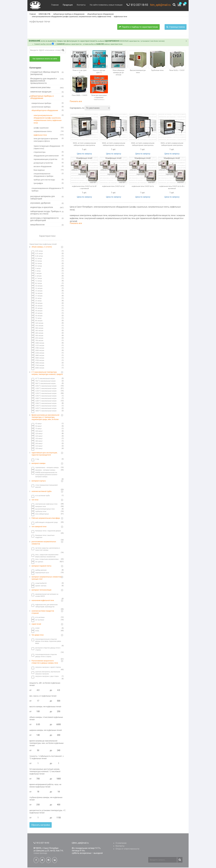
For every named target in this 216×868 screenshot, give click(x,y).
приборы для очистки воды (49, 180)
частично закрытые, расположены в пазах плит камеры (46, 549)
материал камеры (39, 464)
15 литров (37, 291)
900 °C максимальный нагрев (44, 384)
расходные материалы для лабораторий (47, 198)
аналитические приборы (48, 107)
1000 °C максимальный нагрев (44, 399)
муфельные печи (120, 17)
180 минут (37, 442)
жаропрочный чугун (40, 573)
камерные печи (39, 507)
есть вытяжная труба (41, 496)
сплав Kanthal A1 (39, 584)
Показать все (76, 102)
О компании (121, 844)
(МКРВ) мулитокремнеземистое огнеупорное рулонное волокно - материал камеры (45, 475)
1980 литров (38, 348)
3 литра (36, 269)
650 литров (37, 339)
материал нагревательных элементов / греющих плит (47, 578)
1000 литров (38, 343)
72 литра (37, 319)
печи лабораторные (40, 514)
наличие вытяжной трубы (42, 492)
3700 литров (38, 361)
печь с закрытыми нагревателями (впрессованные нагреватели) (45, 556)
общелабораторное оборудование (100, 14)
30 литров (37, 304)
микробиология (47, 225)
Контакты (80, 5)
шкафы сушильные (49, 128)
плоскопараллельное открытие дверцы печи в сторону (44, 656)
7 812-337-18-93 (137, 5)
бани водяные (49, 171)
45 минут (37, 424)
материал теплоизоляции (41, 590)
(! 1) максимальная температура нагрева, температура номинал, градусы (47, 374)
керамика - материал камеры (43, 471)
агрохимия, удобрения (47, 204)
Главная (53, 5)
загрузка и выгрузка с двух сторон (45, 677)
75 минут (37, 429)
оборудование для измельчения (49, 156)
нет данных (37, 562)
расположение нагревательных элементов (44, 543)
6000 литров (38, 368)
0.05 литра (37, 252)
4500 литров (38, 363)
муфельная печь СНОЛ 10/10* (114, 187)
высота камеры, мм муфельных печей (45, 707)
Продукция (66, 5)
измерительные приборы (48, 104)
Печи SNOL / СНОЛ (79, 96)
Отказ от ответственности (127, 849)
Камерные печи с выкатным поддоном (43, 537)
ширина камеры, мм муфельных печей (46, 731)
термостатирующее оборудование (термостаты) (49, 148)
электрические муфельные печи (44, 504)
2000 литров (38, 351)
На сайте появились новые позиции (104, 5)
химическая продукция (47, 92)
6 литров (37, 276)
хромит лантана (39, 586)
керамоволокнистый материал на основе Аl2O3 (45, 596)
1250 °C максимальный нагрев (44, 394)
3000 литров (38, 358)
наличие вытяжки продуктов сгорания (43, 613)
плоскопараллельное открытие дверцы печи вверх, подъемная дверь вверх (46, 642)
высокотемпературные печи (43, 509)
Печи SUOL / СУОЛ (177, 71)
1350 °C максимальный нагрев (44, 396)
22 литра (37, 299)
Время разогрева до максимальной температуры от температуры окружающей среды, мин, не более (45, 418)
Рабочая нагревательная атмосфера (46, 519)
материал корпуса (39, 481)
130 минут (37, 449)
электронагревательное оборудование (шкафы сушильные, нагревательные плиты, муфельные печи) (71, 17)
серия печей (36, 625)
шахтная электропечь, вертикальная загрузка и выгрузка (46, 673)
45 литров (37, 314)
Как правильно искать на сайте (45, 59)
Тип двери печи (38, 636)
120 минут (37, 434)
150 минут (37, 439)
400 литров (37, 334)
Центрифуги (49, 184)
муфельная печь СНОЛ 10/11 (143, 187)
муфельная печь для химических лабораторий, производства (45, 606)
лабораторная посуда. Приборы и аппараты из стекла (47, 213)
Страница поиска (176, 27)
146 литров (37, 326)
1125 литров (38, 346)
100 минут (37, 432)
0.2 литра (37, 259)
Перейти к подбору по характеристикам (138, 27)
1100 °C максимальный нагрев (44, 389)
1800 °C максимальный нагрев (44, 411)
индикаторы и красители (47, 208)
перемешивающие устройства (49, 160)
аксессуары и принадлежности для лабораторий (47, 220)
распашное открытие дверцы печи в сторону (46, 649)
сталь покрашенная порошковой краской (45, 487)
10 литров (37, 286)
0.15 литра (37, 254)
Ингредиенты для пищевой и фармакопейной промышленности (47, 81)
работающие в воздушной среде (45, 523)
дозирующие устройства (49, 163)
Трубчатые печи (157, 71)
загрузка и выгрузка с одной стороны (46, 668)
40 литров (37, 311)
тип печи (35, 500)
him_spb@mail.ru (160, 5)
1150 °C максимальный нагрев (44, 391)
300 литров (37, 329)
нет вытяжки (38, 620)
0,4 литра (37, 264)
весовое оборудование (49, 167)
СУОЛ (35, 629)
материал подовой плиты (41, 566)
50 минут (37, 427)
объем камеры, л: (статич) (42, 247)
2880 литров (38, 356)
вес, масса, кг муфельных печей (43, 696)
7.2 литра (37, 281)
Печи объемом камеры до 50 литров (118, 73)
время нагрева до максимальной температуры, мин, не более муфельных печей (46, 744)
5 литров (37, 274)
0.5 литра (37, 266)
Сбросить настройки (41, 825)
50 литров (37, 316)
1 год (35, 460)
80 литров (37, 321)
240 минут (37, 444)
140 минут (37, 437)
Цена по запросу (84, 154)
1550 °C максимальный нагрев (44, 406)
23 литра (37, 301)
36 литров (37, 306)
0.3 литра (37, 261)
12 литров (37, 289)
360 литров (37, 331)
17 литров (37, 296)
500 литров (37, 336)
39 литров (37, 309)
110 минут (37, 446)
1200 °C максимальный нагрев (44, 401)
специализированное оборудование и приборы (49, 175)
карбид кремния (39, 571)
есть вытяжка (38, 618)
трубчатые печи (39, 512)
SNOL (35, 631)
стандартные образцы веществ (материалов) (47, 74)
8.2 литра (37, 284)
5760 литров (38, 366)
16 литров (37, 294)
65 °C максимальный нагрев (43, 379)
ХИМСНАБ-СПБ (44, 14)
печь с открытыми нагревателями (45, 560)
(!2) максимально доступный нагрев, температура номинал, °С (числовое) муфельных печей (45, 772)
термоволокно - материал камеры (45, 468)
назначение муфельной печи (43, 601)
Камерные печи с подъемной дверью (46, 531)
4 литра (36, 271)
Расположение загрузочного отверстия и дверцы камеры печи (45, 662)
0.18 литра (37, 257)
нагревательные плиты (49, 132)
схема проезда (40, 854)
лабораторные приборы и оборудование (69, 14)
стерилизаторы (49, 153)
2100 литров (38, 353)
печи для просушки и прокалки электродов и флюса (49, 140)
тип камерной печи (39, 527)
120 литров (37, 324)
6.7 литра (37, 279)
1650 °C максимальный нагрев (44, 409)
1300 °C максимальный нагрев (44, 404)
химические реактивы (47, 88)
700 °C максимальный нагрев (44, 381)
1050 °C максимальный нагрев (44, 386)
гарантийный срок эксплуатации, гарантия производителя (44, 454)
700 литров (37, 341)
